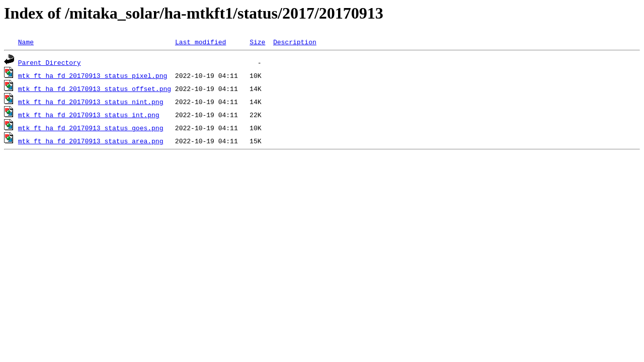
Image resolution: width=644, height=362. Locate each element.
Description (295, 42)
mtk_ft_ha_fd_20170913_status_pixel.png (93, 75)
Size (257, 42)
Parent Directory (50, 62)
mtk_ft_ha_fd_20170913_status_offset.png (95, 88)
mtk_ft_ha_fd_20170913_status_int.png (89, 115)
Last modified (200, 42)
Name (26, 42)
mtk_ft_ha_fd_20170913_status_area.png (91, 141)
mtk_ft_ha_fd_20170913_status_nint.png (91, 102)
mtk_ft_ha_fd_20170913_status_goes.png (91, 128)
